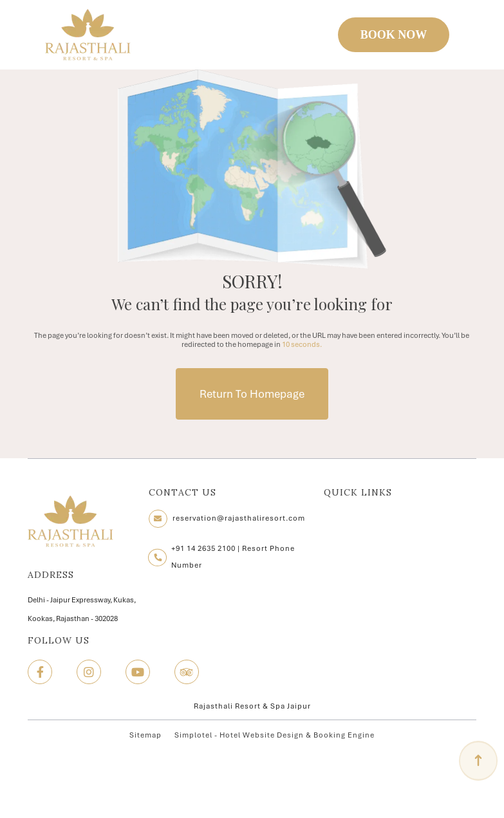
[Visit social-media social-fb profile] (40, 672)
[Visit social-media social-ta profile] (187, 672)
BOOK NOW (394, 35)
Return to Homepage (252, 394)
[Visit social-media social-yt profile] (138, 672)
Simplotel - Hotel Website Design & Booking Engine (275, 735)
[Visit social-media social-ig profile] (89, 672)
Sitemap (145, 735)
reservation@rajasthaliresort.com (239, 518)
